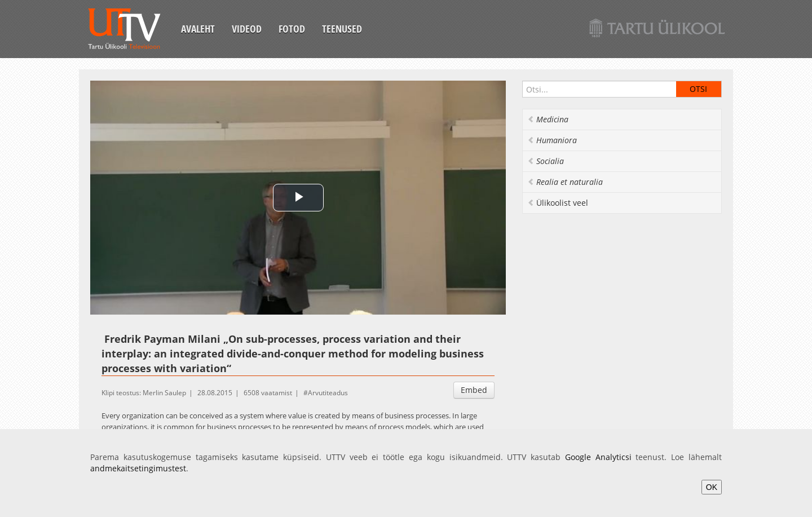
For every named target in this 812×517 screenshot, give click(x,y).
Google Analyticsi (598, 457)
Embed (474, 390)
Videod (247, 29)
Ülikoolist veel (558, 203)
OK (712, 487)
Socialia (546, 161)
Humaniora (552, 140)
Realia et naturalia (565, 182)
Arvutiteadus (328, 393)
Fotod (292, 29)
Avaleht (198, 29)
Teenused (342, 29)
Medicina (548, 119)
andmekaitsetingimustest (138, 468)
